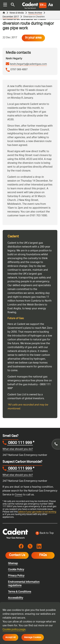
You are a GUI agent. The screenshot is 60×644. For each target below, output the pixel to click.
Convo (19, 495)
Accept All (10, 637)
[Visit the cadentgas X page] (30, 546)
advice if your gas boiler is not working (37, 512)
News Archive (35, 13)
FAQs (43, 555)
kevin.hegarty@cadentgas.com (28, 64)
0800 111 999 (20, 443)
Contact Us (17, 555)
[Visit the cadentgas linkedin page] (39, 546)
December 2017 (11, 17)
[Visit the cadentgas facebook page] (21, 546)
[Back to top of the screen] (45, 533)
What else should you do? (18, 449)
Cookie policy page (14, 630)
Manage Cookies (33, 637)
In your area (33, 38)
